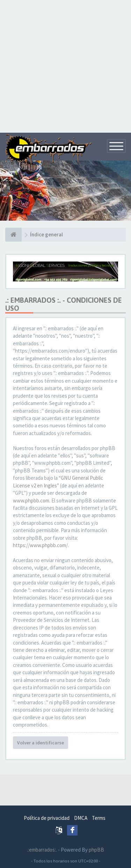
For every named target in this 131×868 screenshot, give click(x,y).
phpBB (96, 850)
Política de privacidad (47, 818)
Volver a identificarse (41, 743)
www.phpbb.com (31, 501)
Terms (99, 818)
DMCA (81, 818)
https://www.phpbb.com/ (40, 545)
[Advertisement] (65, 65)
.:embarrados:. (42, 850)
